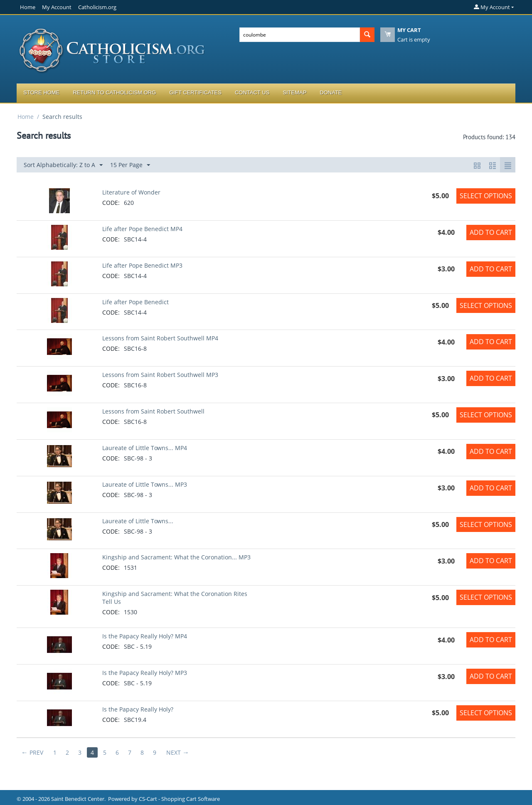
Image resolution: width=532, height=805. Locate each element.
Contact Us (252, 92)
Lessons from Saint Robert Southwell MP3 (160, 375)
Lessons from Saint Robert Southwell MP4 (160, 338)
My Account (57, 7)
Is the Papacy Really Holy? (138, 709)
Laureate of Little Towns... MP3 (145, 484)
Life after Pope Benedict (135, 302)
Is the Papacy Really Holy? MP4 (145, 636)
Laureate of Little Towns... (138, 521)
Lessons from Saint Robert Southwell (153, 411)
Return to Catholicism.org (114, 92)
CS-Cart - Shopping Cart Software (179, 799)
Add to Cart (491, 232)
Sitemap (294, 92)
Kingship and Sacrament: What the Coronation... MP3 (176, 557)
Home (28, 7)
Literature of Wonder (131, 192)
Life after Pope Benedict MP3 (142, 265)
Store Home (41, 92)
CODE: (111, 203)
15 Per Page (130, 165)
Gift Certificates (195, 92)
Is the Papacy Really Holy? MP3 (145, 673)
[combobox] (300, 35)
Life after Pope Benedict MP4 (142, 229)
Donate (331, 92)
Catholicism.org (97, 7)
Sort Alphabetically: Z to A (63, 165)
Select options (486, 196)
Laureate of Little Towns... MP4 (145, 448)
